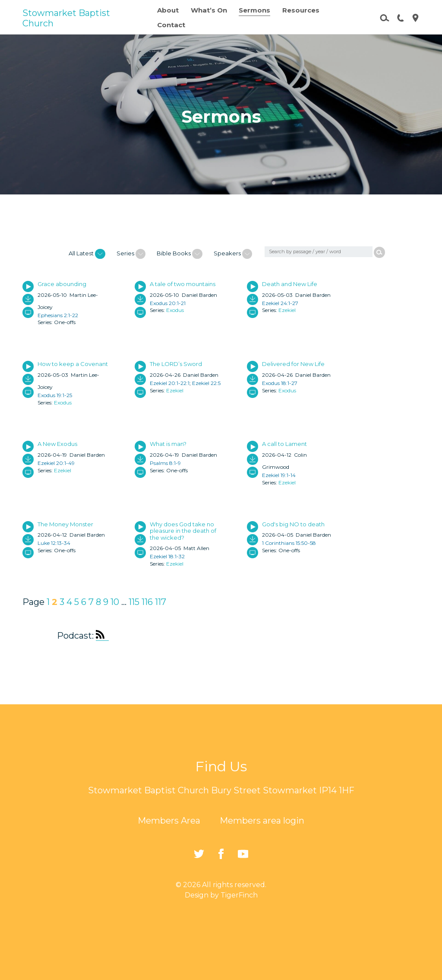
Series (131, 254)
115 (134, 602)
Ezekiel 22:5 (206, 383)
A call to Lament (284, 444)
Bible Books (179, 254)
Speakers (233, 254)
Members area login (262, 821)
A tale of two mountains (183, 284)
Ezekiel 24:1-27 (280, 303)
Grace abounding (62, 284)
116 (147, 602)
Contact (171, 25)
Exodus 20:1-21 (168, 303)
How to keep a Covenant (73, 364)
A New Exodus (57, 444)
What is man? (168, 444)
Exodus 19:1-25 (55, 395)
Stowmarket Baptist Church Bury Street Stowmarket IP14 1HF (221, 790)
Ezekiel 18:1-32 (167, 556)
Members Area (169, 821)
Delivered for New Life (293, 364)
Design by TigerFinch (221, 895)
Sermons (254, 10)
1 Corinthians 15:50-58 (289, 543)
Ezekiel (287, 310)
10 (115, 602)
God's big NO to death (293, 524)
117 (161, 602)
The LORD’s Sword (176, 364)
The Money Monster (65, 524)
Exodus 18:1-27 (280, 383)
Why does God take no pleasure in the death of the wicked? (183, 531)
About (168, 10)
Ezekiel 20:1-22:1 (170, 383)
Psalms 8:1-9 (165, 463)
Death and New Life (290, 284)
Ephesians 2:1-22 (58, 315)
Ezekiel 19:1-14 (279, 475)
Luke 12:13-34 (54, 543)
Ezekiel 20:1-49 (56, 463)
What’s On (209, 10)
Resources (301, 10)
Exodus (175, 310)
